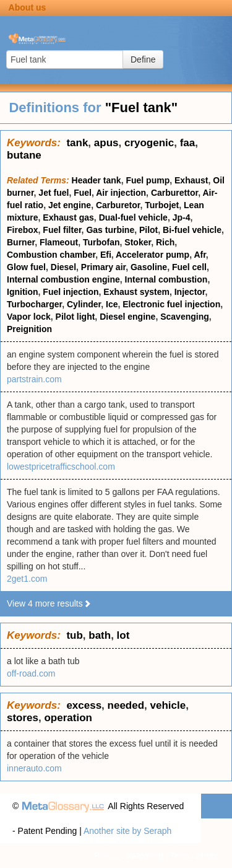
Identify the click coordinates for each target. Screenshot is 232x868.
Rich (165, 242)
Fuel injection (71, 292)
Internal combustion (166, 279)
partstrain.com (34, 379)
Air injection (121, 193)
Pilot (148, 230)
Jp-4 (182, 217)
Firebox (23, 230)
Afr (200, 255)
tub (74, 635)
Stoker (138, 242)
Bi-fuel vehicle (192, 230)
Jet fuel (54, 193)
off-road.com (31, 673)
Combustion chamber (51, 255)
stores (23, 718)
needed (126, 705)
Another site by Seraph (127, 831)
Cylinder (84, 304)
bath (100, 635)
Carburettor (174, 193)
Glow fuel (26, 267)
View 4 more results (49, 603)
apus (106, 143)
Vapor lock (29, 317)
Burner (21, 242)
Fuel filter (62, 230)
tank (77, 143)
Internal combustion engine (63, 279)
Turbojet (162, 205)
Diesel (63, 267)
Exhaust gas (68, 217)
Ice (112, 304)
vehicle (168, 705)
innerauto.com (34, 768)
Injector (190, 292)
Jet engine (70, 205)
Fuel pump (148, 180)
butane (24, 155)
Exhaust (191, 180)
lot (123, 635)
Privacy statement (128, 856)
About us (28, 7)
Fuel (83, 193)
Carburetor (118, 205)
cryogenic (149, 143)
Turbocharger (34, 304)
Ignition (23, 292)
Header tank (97, 180)
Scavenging (185, 317)
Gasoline (149, 267)
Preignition (29, 329)
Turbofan (101, 242)
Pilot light (75, 317)
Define (143, 59)
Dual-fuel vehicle (133, 217)
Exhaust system (136, 292)
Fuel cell (189, 267)
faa (188, 143)
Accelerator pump (153, 255)
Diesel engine (127, 317)
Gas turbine (110, 230)
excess (84, 705)
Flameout (59, 242)
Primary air (103, 267)
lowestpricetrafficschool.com (61, 467)
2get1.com (27, 579)
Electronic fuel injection (171, 304)
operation (68, 718)
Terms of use (195, 856)
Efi (106, 255)
